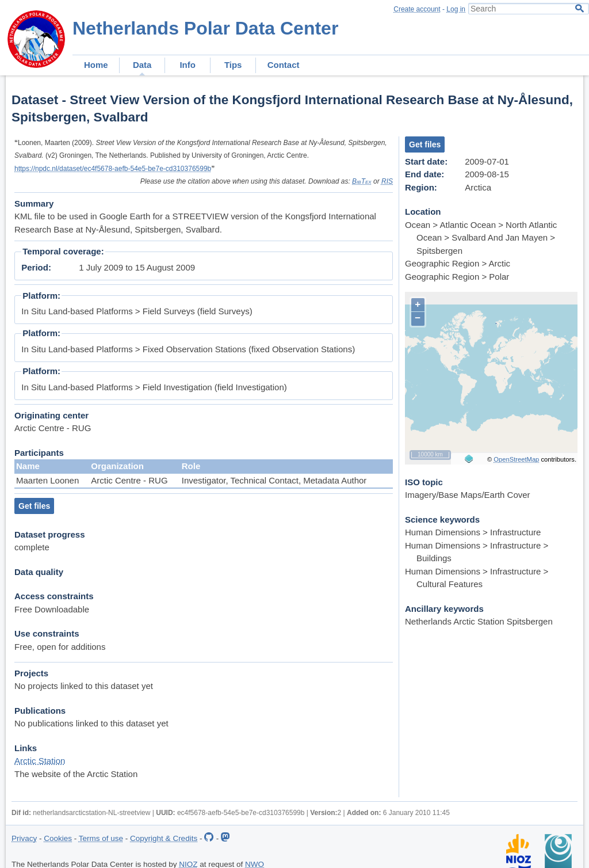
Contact (284, 65)
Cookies (58, 838)
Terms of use (101, 838)
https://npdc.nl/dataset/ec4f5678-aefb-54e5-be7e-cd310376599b (113, 169)
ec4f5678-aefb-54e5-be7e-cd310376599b (241, 813)
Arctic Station (40, 761)
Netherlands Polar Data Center (205, 28)
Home (96, 65)
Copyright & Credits (164, 838)
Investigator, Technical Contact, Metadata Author (274, 480)
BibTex (362, 181)
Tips (233, 65)
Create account (417, 9)
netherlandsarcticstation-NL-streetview (91, 813)
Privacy (24, 838)
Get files (34, 506)
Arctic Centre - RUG (129, 480)
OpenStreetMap (516, 459)
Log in (456, 9)
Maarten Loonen (47, 480)
